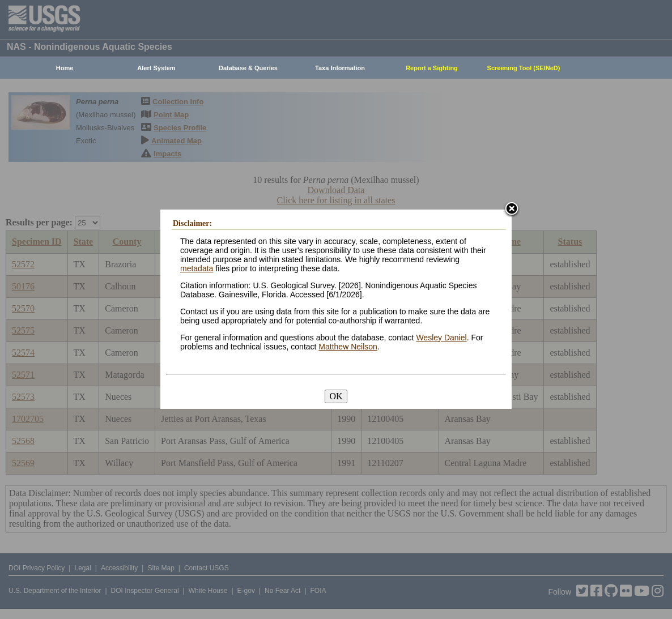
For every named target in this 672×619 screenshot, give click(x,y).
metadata (197, 268)
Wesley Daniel (441, 338)
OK (336, 396)
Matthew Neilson (348, 347)
